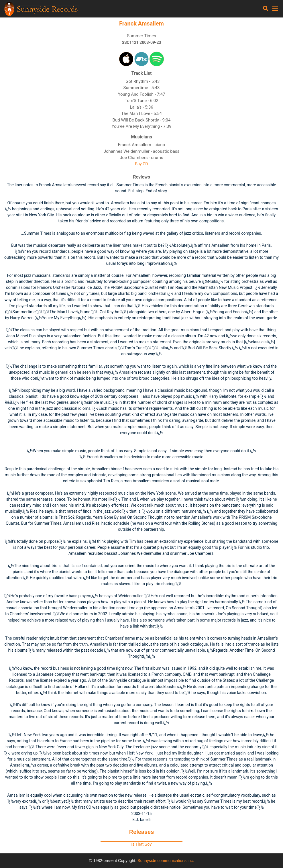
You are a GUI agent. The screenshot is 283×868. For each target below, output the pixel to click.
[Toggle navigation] (266, 9)
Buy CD (142, 164)
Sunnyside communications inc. (166, 861)
